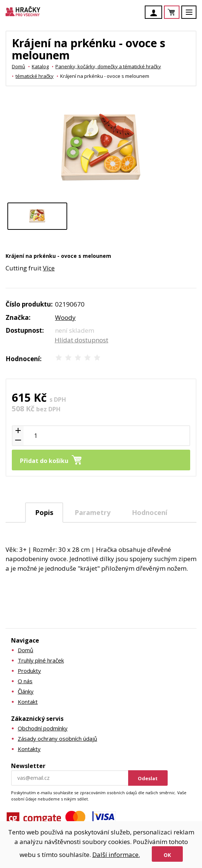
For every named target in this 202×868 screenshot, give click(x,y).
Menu (193, 16)
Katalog (40, 66)
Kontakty (29, 749)
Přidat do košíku (44, 461)
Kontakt (28, 702)
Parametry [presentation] (93, 512)
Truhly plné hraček (41, 660)
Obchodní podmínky (43, 728)
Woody (65, 317)
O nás (25, 681)
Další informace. (116, 855)
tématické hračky (35, 76)
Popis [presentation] (44, 512)
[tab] (44, 513)
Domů (18, 66)
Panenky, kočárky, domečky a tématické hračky (108, 66)
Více (49, 268)
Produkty (29, 671)
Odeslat (148, 778)
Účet (155, 13)
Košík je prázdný (179, 13)
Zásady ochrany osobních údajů (57, 739)
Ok (167, 855)
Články (26, 691)
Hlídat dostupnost (81, 340)
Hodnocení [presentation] (150, 512)
